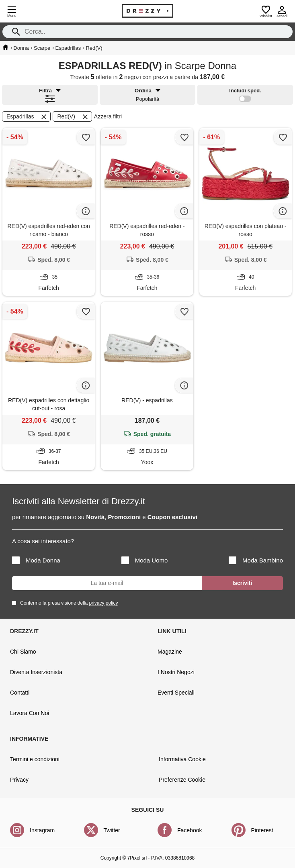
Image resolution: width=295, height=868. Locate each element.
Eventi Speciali (176, 693)
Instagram (42, 830)
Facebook (189, 830)
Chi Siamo (23, 652)
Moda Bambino (256, 560)
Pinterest (262, 830)
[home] (5, 47)
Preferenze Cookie (182, 780)
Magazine (170, 652)
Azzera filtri (108, 116)
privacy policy (103, 603)
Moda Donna (36, 560)
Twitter (112, 830)
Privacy (19, 780)
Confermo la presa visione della (68, 603)
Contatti (20, 693)
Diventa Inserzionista (36, 672)
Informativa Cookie (182, 759)
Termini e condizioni (35, 759)
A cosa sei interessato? (43, 541)
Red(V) (73, 117)
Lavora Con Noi (30, 713)
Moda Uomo (145, 560)
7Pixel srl (137, 858)
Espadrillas (27, 117)
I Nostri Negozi (176, 672)
